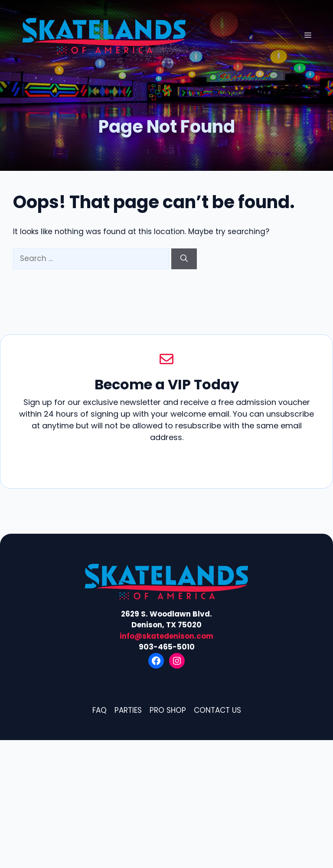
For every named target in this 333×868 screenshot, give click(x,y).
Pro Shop (168, 710)
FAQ (100, 710)
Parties (128, 710)
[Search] (184, 259)
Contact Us (217, 710)
